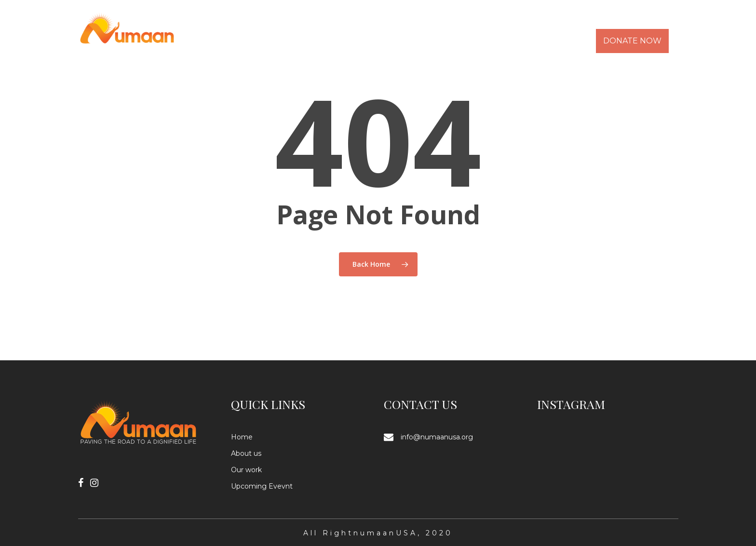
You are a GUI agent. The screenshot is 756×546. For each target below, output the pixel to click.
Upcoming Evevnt (262, 486)
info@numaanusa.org (437, 437)
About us (246, 453)
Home (242, 437)
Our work (246, 470)
